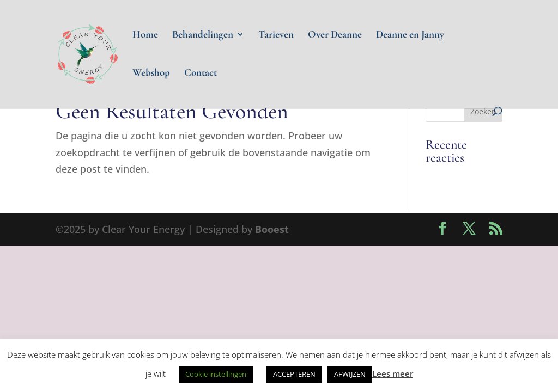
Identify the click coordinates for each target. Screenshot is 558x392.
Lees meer (393, 373)
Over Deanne (335, 35)
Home (145, 35)
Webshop (151, 73)
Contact (201, 73)
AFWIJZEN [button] (350, 374)
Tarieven (276, 35)
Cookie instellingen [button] (216, 374)
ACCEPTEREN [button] (294, 374)
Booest (272, 229)
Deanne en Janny (410, 35)
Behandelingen (203, 35)
